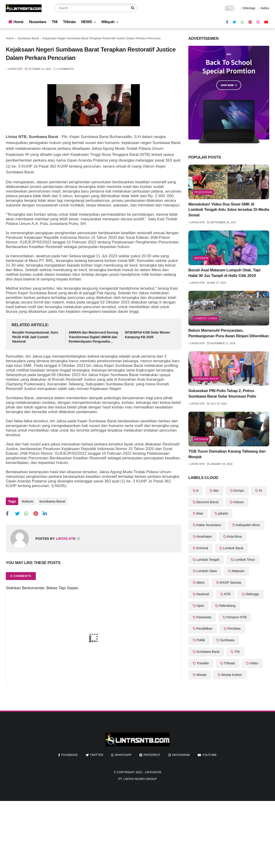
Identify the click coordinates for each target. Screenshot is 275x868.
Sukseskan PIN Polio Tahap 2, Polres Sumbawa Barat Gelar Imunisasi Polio (222, 394)
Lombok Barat (233, 548)
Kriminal (202, 548)
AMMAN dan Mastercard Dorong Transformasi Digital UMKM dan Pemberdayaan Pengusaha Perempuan (93, 337)
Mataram (201, 258)
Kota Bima (234, 537)
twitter (97, 755)
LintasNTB (153, 772)
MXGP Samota (231, 583)
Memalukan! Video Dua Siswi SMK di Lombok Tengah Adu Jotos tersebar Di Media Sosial (229, 210)
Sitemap (248, 8)
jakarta (223, 513)
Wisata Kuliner (232, 675)
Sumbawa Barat (28, 38)
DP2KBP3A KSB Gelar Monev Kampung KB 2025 (147, 335)
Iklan (200, 513)
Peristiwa (234, 629)
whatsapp (123, 755)
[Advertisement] (137, 833)
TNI (55, 22)
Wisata (201, 675)
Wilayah (108, 22)
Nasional (203, 594)
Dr (261, 491)
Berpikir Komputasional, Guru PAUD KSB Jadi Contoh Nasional (35, 337)
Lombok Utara (206, 318)
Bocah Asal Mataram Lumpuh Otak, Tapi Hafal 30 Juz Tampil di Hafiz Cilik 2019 (224, 273)
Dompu (239, 491)
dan (216, 491)
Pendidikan (203, 192)
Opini (200, 606)
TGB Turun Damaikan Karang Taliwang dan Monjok (227, 454)
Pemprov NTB (236, 617)
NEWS (87, 22)
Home (16, 22)
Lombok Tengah (208, 560)
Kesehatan (204, 537)
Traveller (203, 663)
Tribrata (69, 22)
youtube (209, 755)
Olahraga (252, 594)
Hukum (28, 501)
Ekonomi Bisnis (208, 502)
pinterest (152, 755)
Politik (201, 640)
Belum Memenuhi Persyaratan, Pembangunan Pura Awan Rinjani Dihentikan (229, 333)
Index (264, 8)
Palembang (227, 606)
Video (254, 663)
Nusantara (37, 22)
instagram (181, 755)
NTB (227, 594)
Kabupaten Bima (248, 525)
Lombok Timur (245, 560)
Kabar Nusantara (209, 525)
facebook (70, 755)
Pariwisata (204, 617)
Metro (201, 583)
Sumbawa (227, 640)
